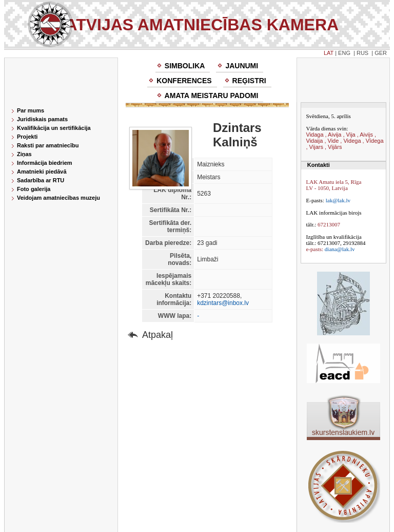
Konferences (184, 81)
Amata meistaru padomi (212, 96)
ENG (344, 53)
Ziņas (24, 154)
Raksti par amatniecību (48, 145)
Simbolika (185, 66)
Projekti (27, 137)
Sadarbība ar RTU (41, 180)
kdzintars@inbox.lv (223, 303)
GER (381, 53)
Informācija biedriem (45, 163)
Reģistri (249, 81)
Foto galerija (34, 189)
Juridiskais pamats (42, 119)
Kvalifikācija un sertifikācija (54, 128)
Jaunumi (242, 66)
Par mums (31, 110)
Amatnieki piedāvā (42, 172)
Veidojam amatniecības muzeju (58, 198)
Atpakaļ (157, 335)
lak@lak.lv (338, 200)
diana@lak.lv (340, 249)
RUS (362, 53)
